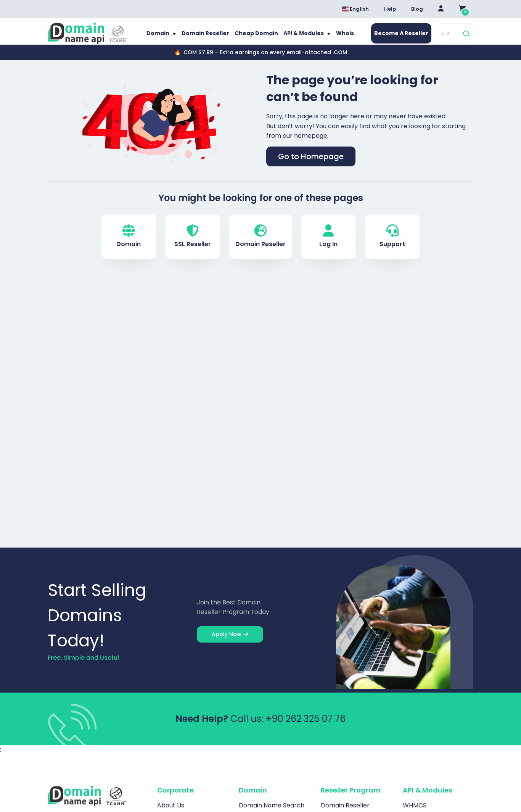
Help (390, 9)
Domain (165, 37)
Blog (417, 9)
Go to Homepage (311, 164)
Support (392, 244)
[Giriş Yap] (441, 9)
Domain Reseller (209, 37)
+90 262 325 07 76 (306, 726)
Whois (339, 37)
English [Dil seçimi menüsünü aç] (355, 9)
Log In (328, 244)
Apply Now (230, 642)
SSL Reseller (193, 244)
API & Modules (301, 37)
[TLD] (449, 37)
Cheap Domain (256, 37)
